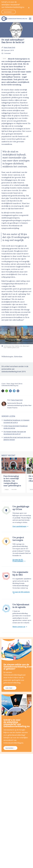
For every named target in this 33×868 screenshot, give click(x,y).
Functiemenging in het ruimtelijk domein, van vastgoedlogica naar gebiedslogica (12, 481)
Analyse (7, 489)
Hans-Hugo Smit (9, 47)
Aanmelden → (10, 748)
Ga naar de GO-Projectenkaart (19, 560)
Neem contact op (20, 627)
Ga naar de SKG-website (21, 593)
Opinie (4, 58)
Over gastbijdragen (20, 526)
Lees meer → (10, 688)
